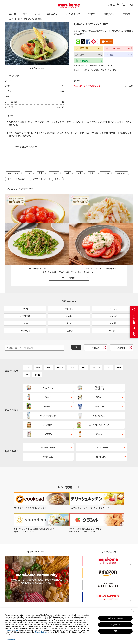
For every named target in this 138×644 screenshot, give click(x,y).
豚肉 (38, 350)
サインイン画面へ (69, 246)
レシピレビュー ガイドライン (124, 225)
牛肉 (28, 350)
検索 (132, 5)
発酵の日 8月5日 (40, 179)
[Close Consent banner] (134, 612)
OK (115, 631)
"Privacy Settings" (12, 630)
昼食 (80, 173)
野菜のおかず (13, 173)
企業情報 (126, 12)
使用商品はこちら (37, 68)
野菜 (115, 70)
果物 (119, 350)
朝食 (68, 173)
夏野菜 (58, 179)
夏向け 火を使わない (16, 179)
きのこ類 (96, 350)
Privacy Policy (11, 639)
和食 (41, 173)
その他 (103, 70)
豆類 (108, 350)
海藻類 (72, 350)
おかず (87, 70)
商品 (25, 12)
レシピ (37, 12)
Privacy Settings (115, 618)
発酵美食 (92, 12)
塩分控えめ (121, 173)
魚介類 (60, 350)
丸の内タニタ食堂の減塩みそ (87, 85)
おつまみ (105, 173)
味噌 (29, 173)
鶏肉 (49, 350)
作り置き (54, 173)
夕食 (92, 173)
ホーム (8, 19)
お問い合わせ (108, 12)
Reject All (115, 625)
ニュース (12, 12)
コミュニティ (52, 12)
